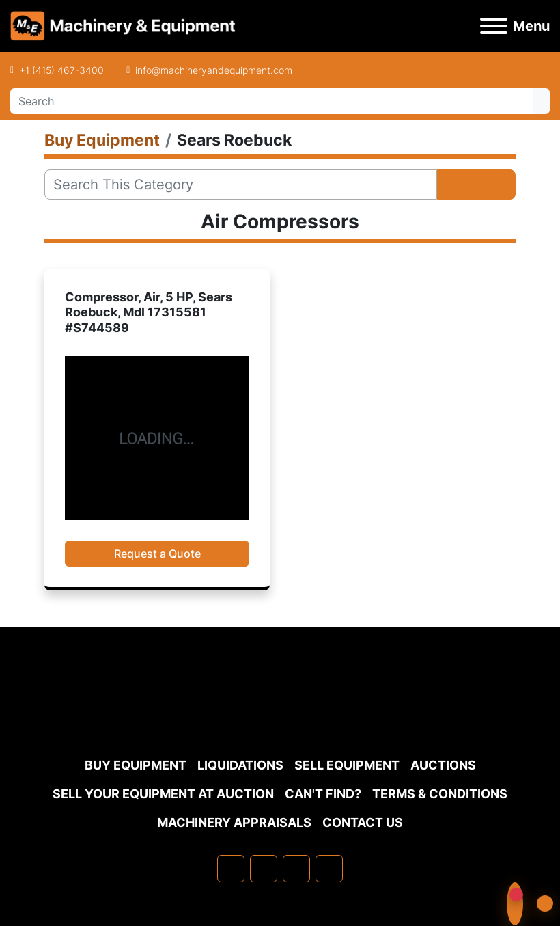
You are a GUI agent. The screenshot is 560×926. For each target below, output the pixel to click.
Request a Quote (157, 554)
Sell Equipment (347, 765)
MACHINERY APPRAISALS (234, 822)
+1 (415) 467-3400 (61, 70)
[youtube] (329, 869)
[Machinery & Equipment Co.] (280, 717)
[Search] (272, 101)
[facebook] (231, 869)
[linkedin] (264, 869)
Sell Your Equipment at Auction (163, 794)
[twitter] (296, 869)
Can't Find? (323, 794)
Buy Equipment (136, 765)
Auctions (443, 765)
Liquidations (240, 765)
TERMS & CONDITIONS (440, 794)
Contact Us (363, 822)
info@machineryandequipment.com (214, 70)
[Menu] (494, 26)
